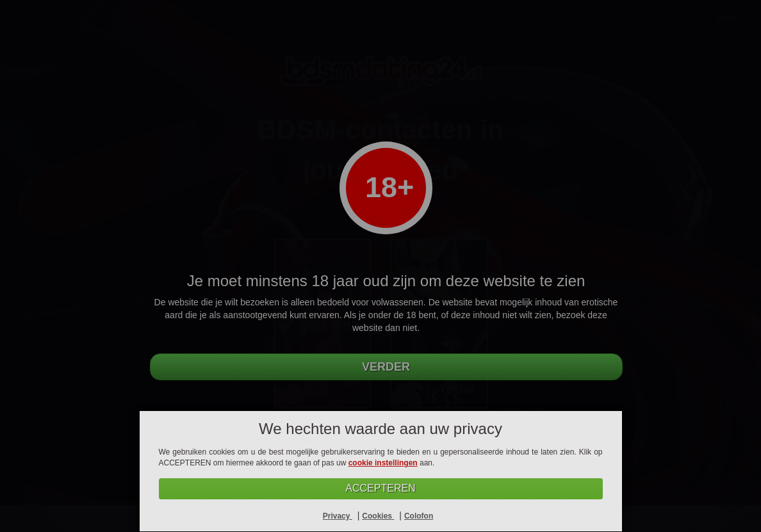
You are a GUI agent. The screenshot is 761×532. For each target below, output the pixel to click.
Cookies (378, 516)
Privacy (338, 516)
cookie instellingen (383, 463)
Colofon (419, 516)
